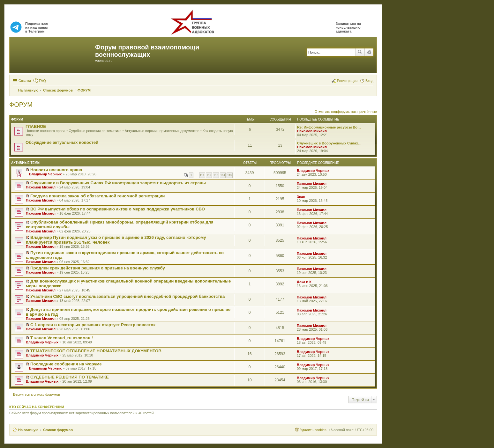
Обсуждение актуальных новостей (62, 142)
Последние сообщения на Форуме (66, 364)
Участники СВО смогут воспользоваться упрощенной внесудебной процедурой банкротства (127, 296)
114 (223, 175)
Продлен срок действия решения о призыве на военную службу (98, 268)
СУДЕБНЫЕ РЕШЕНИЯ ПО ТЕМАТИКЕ (70, 377)
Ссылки (25, 81)
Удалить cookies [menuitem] (313, 430)
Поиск (360, 52)
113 (216, 175)
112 (209, 175)
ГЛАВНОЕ (36, 126)
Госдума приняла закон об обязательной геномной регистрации (97, 196)
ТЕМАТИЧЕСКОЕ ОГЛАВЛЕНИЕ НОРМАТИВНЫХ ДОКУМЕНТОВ (96, 351)
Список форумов (58, 430)
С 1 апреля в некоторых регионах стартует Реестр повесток (93, 325)
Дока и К (304, 282)
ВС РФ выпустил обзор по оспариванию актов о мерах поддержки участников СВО (118, 209)
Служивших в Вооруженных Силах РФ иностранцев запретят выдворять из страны (118, 183)
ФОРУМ (21, 105)
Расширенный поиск (369, 52)
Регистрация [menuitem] (347, 81)
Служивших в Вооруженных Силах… (329, 143)
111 (202, 175)
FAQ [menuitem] (42, 81)
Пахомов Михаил (312, 131)
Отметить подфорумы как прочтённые (346, 112)
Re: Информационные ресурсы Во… (329, 127)
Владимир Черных (45, 174)
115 (230, 175)
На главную (28, 430)
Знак (301, 197)
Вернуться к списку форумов (37, 394)
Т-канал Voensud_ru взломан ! (62, 338)
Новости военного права (56, 170)
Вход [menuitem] (369, 81)
